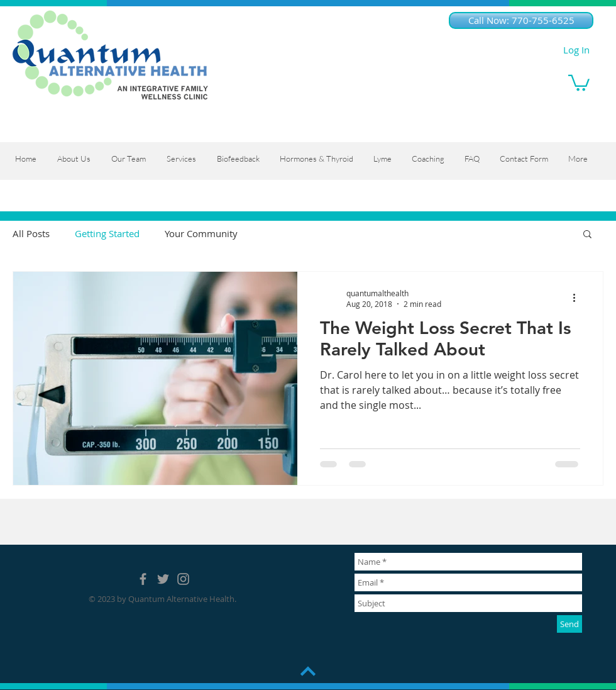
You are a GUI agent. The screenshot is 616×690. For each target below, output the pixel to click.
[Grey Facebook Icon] (143, 579)
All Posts (31, 233)
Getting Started (107, 233)
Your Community (201, 233)
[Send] (569, 624)
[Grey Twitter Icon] (163, 579)
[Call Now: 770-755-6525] (521, 20)
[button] (579, 82)
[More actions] (578, 298)
